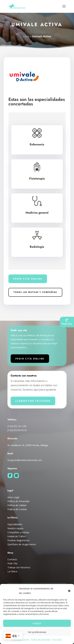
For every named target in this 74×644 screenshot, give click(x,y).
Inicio (26, 36)
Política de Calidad (17, 505)
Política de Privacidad (18, 501)
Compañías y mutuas (18, 532)
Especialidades (15, 524)
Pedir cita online (28, 279)
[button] (69, 591)
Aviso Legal (13, 497)
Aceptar (37, 623)
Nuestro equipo (15, 528)
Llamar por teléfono (33, 401)
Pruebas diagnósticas (18, 540)
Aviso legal (57, 639)
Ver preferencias (37, 632)
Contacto (12, 559)
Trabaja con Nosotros (19, 567)
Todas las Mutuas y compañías (35, 292)
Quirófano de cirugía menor (22, 544)
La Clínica (12, 571)
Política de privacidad (41, 639)
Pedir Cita (12, 563)
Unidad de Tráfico (17, 536)
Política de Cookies (17, 509)
